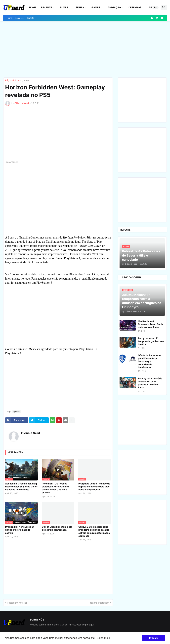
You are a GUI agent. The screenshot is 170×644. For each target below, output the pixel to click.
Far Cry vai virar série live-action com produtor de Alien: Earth (150, 383)
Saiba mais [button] (103, 638)
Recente (46, 7)
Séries (80, 7)
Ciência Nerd (30, 433)
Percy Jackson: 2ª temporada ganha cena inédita (151, 341)
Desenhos (135, 7)
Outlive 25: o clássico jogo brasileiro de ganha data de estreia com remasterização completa (94, 531)
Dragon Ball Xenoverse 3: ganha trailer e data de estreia (19, 530)
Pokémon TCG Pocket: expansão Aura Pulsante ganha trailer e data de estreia (56, 488)
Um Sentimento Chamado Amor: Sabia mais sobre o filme (151, 324)
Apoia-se (19, 18)
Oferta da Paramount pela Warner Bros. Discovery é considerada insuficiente (150, 361)
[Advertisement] (85, 49)
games (26, 81)
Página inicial (12, 81)
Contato (30, 18)
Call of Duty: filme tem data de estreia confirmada (57, 528)
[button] (156, 7)
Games (96, 7)
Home (33, 7)
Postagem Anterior (17, 603)
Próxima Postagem (99, 603)
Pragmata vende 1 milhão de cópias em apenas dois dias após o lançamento (94, 487)
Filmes (64, 7)
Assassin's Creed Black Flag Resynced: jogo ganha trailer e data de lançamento (21, 487)
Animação (114, 7)
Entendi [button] (154, 638)
